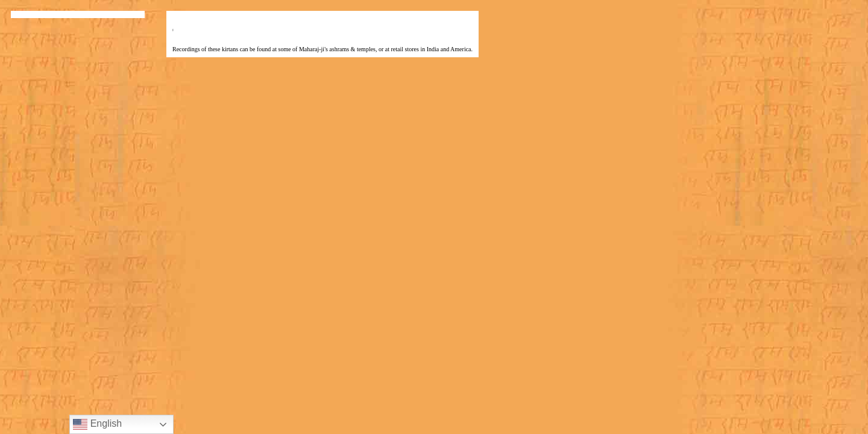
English (97, 424)
